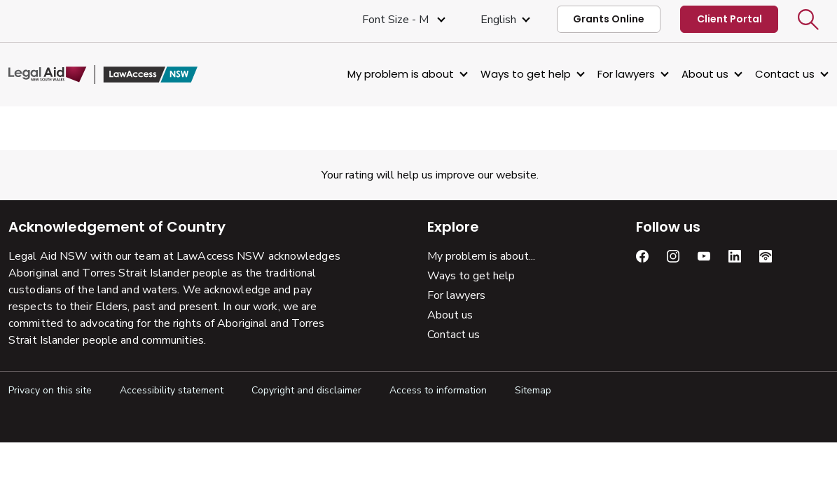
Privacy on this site (50, 390)
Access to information (438, 390)
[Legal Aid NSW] (103, 75)
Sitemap (533, 390)
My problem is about (401, 74)
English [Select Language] (498, 20)
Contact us (785, 74)
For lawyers (626, 74)
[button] (808, 20)
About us (705, 74)
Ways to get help (526, 74)
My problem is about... (481, 256)
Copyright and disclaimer (306, 390)
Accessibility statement (172, 390)
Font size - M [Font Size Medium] (397, 20)
